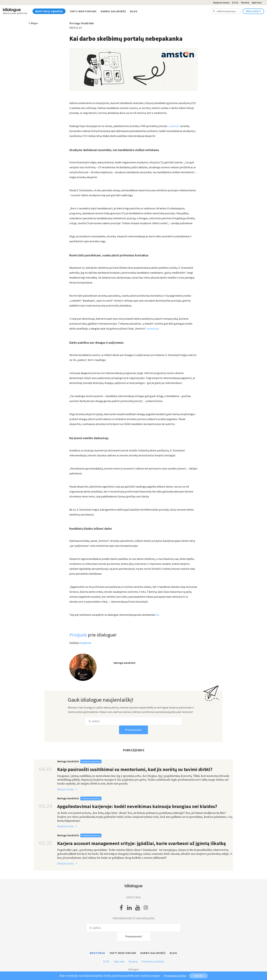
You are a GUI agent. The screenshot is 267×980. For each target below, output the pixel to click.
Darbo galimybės (113, 11)
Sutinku (198, 976)
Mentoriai (97, 953)
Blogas (34, 23)
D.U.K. (235, 3)
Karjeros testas (221, 3)
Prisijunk (78, 635)
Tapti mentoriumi (83, 11)
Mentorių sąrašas (49, 11)
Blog (134, 11)
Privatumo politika (153, 961)
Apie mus (257, 3)
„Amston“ (174, 126)
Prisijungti (253, 11)
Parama (245, 3)
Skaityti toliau (68, 789)
